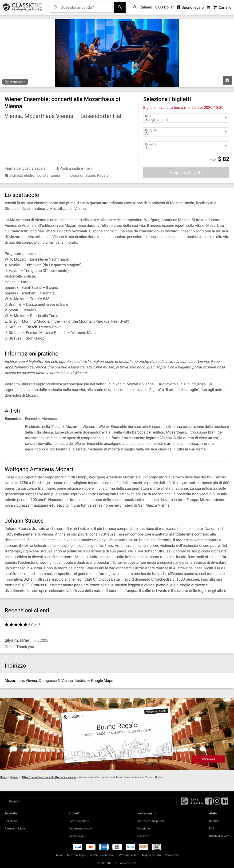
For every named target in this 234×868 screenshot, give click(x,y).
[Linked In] (225, 803)
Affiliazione (143, 829)
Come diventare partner (150, 821)
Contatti (214, 821)
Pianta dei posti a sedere (25, 168)
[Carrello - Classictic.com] (222, 7)
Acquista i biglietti (186, 173)
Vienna (67, 681)
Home (4, 777)
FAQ (212, 829)
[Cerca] (120, 7)
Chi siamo (11, 821)
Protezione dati (129, 855)
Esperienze (142, 836)
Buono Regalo (77, 836)
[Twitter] (217, 803)
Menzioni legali (77, 855)
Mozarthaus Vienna (21, 681)
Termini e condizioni (103, 855)
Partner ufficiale (15, 829)
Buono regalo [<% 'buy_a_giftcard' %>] (190, 7)
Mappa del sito (151, 855)
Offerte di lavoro (219, 836)
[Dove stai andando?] (84, 6)
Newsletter (171, 855)
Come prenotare (79, 821)
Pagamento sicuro (80, 829)
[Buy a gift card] (117, 734)
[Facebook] (184, 801)
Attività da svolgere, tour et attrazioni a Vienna (49, 777)
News (60, 855)
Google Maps (102, 681)
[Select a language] (91, 801)
